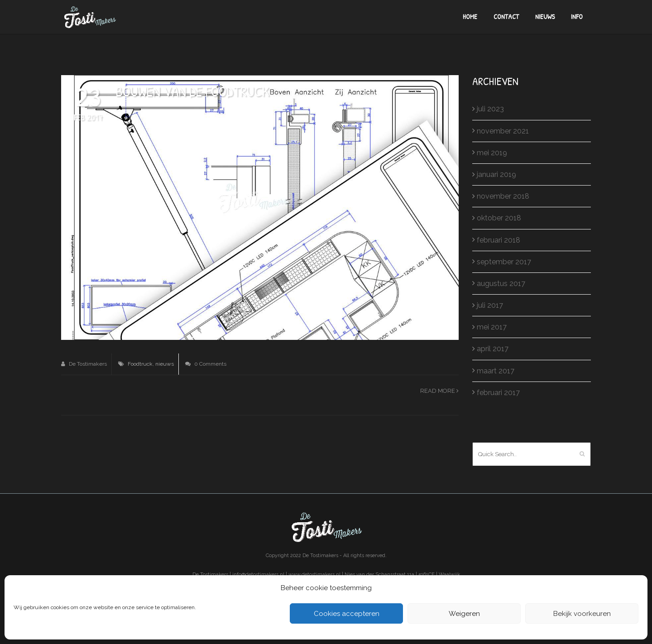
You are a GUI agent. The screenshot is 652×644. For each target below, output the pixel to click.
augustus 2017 (501, 284)
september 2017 (504, 262)
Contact (506, 17)
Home (470, 17)
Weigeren (464, 614)
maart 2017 (496, 371)
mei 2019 (492, 153)
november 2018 (503, 196)
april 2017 (493, 349)
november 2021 (503, 131)
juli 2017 (490, 305)
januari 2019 (496, 174)
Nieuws (545, 17)
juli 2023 (490, 109)
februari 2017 (498, 393)
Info (577, 17)
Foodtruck (140, 364)
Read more (439, 391)
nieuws (165, 364)
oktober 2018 (499, 218)
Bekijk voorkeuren (582, 614)
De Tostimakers (84, 364)
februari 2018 (499, 240)
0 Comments (206, 364)
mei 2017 (492, 327)
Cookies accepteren (347, 614)
